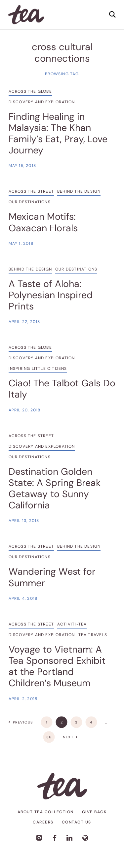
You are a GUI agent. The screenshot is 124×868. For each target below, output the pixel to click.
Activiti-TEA (72, 624)
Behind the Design (79, 191)
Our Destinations (30, 202)
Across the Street (31, 191)
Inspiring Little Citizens (38, 369)
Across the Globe (30, 91)
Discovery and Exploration (42, 102)
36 (49, 737)
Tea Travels (93, 635)
